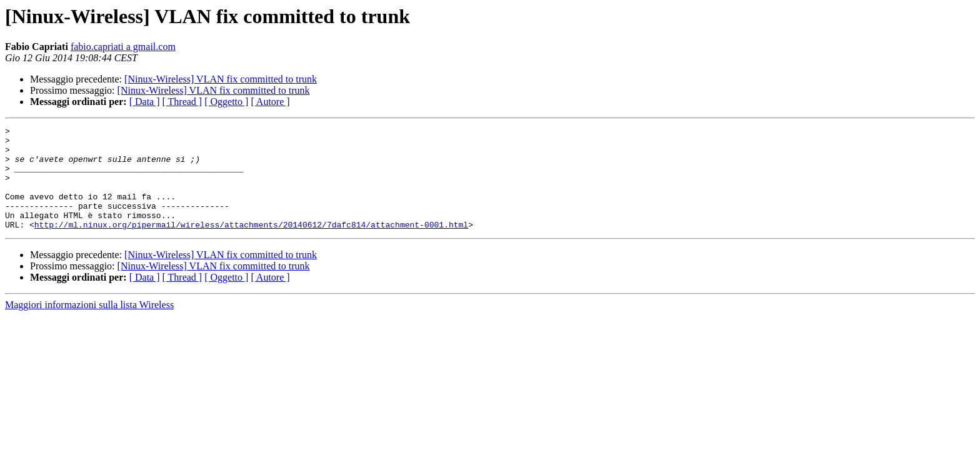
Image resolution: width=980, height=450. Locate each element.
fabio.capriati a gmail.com (123, 47)
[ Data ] (145, 102)
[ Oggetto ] (226, 102)
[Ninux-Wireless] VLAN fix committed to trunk (221, 79)
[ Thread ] (182, 102)
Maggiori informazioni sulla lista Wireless (89, 325)
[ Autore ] (270, 102)
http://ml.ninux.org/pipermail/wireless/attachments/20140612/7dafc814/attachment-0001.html (251, 245)
